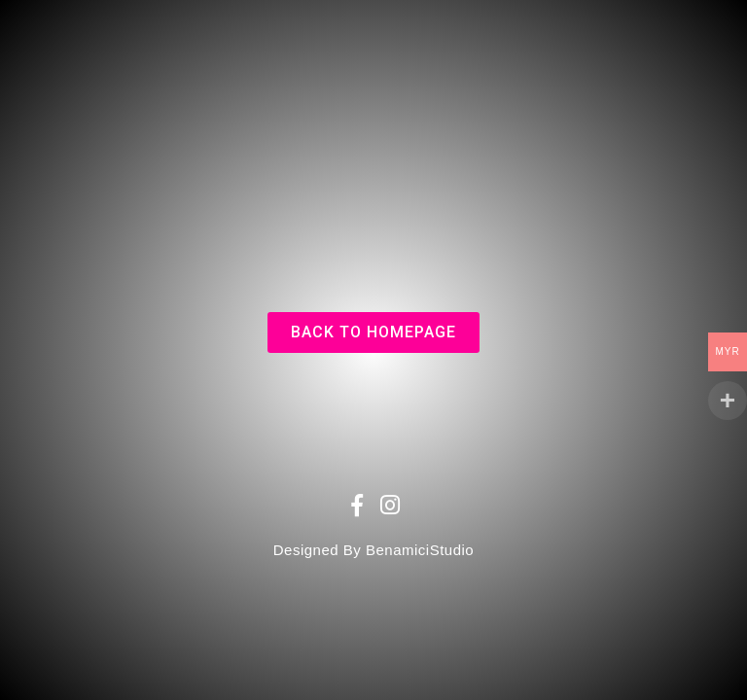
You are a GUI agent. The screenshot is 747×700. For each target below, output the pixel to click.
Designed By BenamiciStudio (373, 550)
